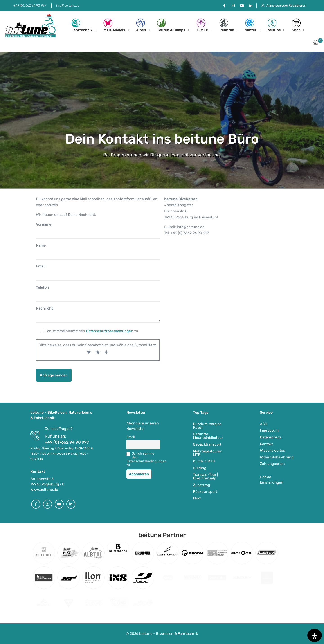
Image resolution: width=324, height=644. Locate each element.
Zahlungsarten (272, 464)
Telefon (42, 287)
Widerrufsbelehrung (277, 457)
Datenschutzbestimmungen (110, 331)
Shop (296, 25)
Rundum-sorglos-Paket (208, 426)
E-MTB (202, 25)
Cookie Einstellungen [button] (272, 480)
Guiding (200, 468)
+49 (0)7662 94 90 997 (30, 6)
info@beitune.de (68, 6)
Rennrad (227, 25)
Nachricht (45, 308)
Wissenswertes (272, 450)
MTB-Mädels (114, 25)
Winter (251, 25)
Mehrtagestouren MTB (208, 453)
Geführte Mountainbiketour (208, 436)
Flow (197, 498)
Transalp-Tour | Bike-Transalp (206, 476)
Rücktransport (205, 492)
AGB (264, 424)
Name (41, 245)
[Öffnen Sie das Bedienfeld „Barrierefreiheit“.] (315, 635)
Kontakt (266, 444)
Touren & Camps (171, 25)
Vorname (44, 224)
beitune (274, 25)
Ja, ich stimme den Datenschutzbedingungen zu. (143, 459)
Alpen (141, 25)
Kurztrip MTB (204, 461)
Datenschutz (271, 437)
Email (41, 266)
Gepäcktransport (207, 444)
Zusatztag (202, 485)
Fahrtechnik (82, 25)
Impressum (269, 430)
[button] (316, 43)
